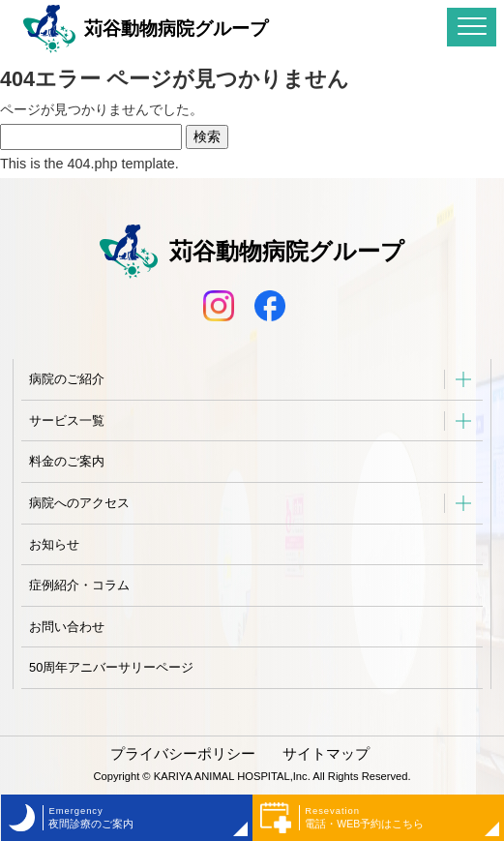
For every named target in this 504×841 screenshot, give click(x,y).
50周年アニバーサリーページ (111, 667)
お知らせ (54, 544)
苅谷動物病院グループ (146, 29)
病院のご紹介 (67, 379)
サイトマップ (326, 754)
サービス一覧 (67, 420)
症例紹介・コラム (79, 585)
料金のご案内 (67, 461)
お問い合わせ (67, 627)
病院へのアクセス (79, 503)
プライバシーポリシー (183, 754)
